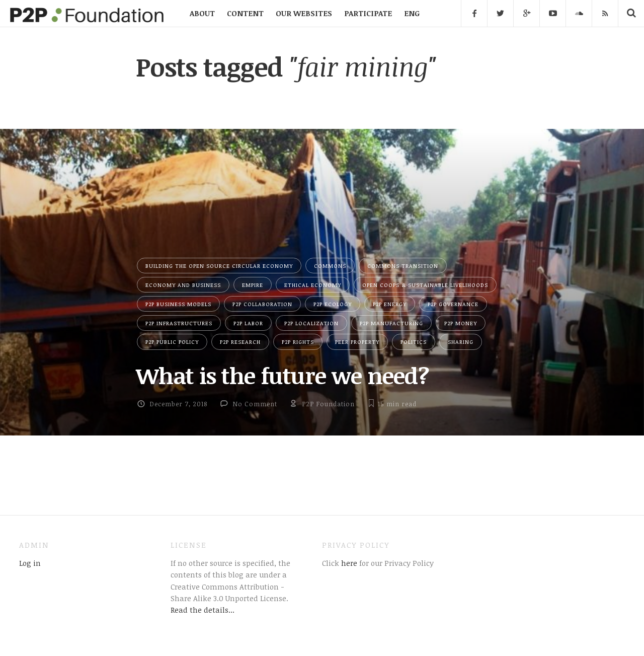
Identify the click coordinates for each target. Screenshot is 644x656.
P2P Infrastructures (179, 323)
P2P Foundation (328, 404)
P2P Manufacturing (391, 323)
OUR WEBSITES (304, 13)
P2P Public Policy (172, 342)
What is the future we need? (282, 375)
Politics (414, 342)
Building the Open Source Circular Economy (219, 266)
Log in (30, 563)
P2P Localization (311, 323)
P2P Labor (248, 323)
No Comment (255, 404)
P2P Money (461, 323)
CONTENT (245, 13)
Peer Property (357, 342)
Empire (253, 285)
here (348, 563)
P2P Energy (390, 304)
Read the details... (203, 610)
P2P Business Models (178, 304)
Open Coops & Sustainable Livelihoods (425, 285)
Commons (330, 266)
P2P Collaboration (262, 304)
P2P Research (240, 342)
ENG (412, 13)
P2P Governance (453, 304)
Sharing (461, 342)
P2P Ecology (333, 304)
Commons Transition (403, 266)
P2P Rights (298, 342)
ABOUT (202, 13)
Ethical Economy (313, 285)
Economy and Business (183, 285)
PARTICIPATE (368, 13)
